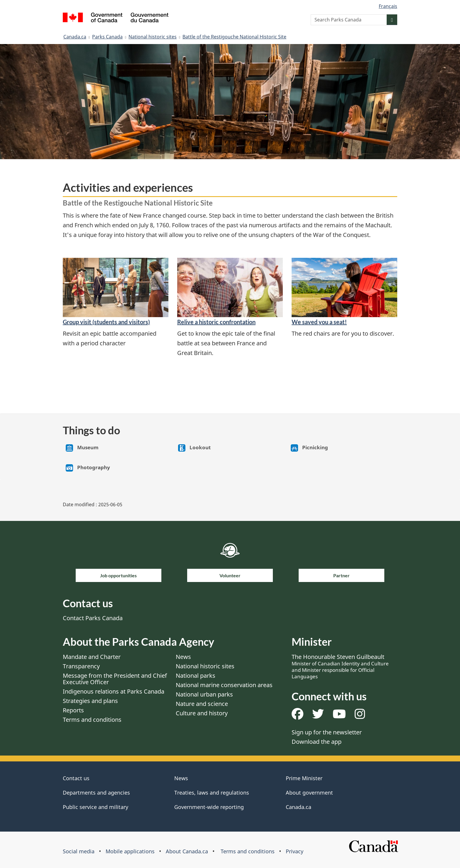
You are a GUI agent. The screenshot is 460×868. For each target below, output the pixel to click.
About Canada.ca (187, 851)
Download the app (317, 742)
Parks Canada (107, 37)
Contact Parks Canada (93, 618)
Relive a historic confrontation (216, 322)
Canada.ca (75, 37)
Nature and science (202, 704)
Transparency (81, 666)
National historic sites (153, 37)
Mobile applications (130, 851)
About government (309, 793)
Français (388, 6)
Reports (73, 710)
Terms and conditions (92, 720)
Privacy (295, 851)
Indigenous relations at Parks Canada (114, 691)
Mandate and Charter (92, 657)
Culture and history (202, 713)
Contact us (76, 778)
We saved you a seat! (319, 322)
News (183, 657)
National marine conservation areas (224, 685)
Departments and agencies (96, 793)
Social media (79, 851)
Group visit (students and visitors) (106, 322)
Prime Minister (304, 778)
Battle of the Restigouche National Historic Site (234, 37)
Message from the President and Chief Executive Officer (115, 679)
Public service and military (95, 807)
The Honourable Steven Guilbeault (340, 666)
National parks (196, 676)
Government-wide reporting (209, 807)
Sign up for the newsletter (327, 732)
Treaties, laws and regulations (212, 793)
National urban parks (204, 694)
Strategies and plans (90, 701)
